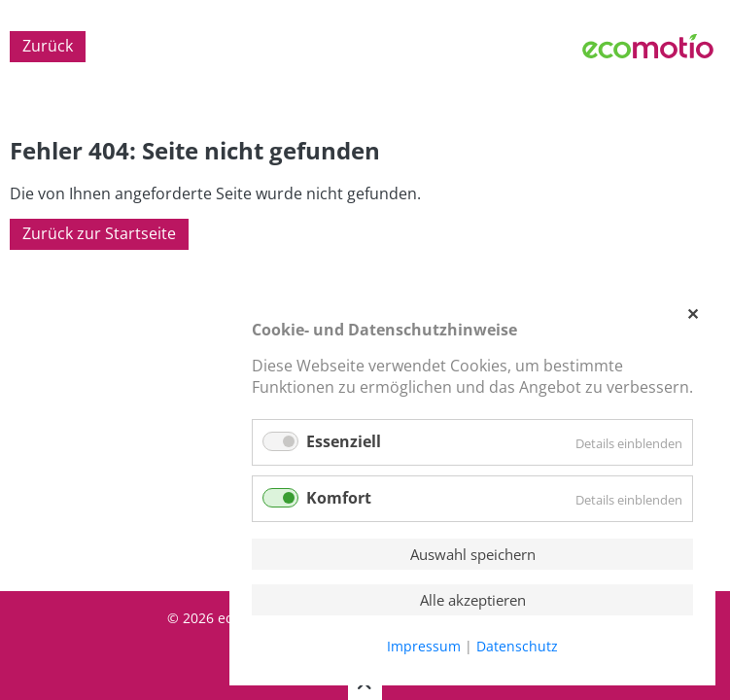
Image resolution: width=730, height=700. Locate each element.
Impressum (424, 646)
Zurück (48, 47)
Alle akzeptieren (473, 600)
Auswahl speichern (473, 554)
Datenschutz (517, 646)
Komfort (339, 498)
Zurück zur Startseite (99, 234)
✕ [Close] (692, 314)
